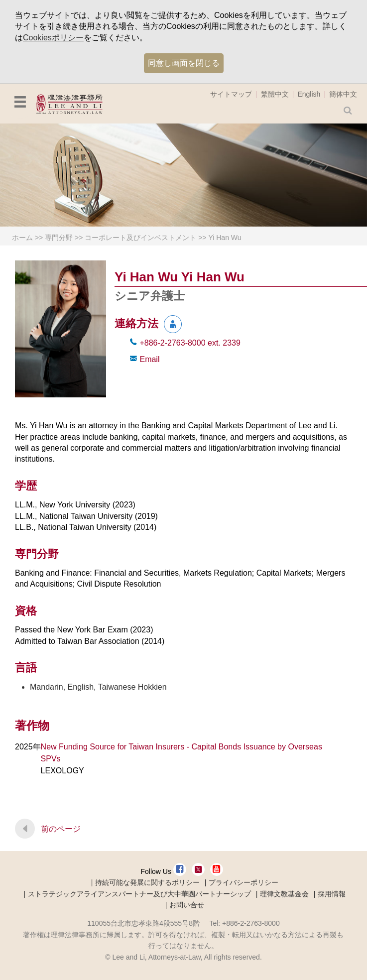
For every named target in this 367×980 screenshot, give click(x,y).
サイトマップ (231, 94)
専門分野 (59, 238)
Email (149, 359)
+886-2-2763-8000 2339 (190, 343)
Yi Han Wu (225, 238)
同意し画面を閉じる (184, 63)
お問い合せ (187, 905)
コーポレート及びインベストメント (140, 238)
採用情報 (332, 894)
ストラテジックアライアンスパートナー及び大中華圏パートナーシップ (139, 894)
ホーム (22, 238)
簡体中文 (343, 94)
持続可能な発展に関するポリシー (147, 882)
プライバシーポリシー (244, 882)
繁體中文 (275, 94)
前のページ (61, 829)
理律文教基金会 (284, 894)
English (309, 94)
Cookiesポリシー (53, 38)
